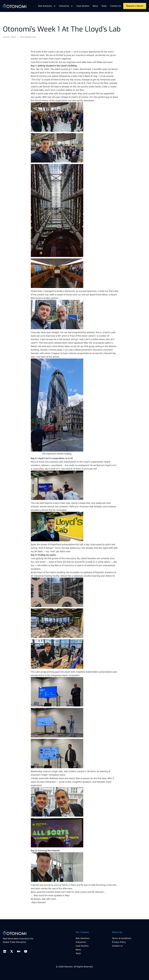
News (95, 6)
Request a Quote (135, 6)
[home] (15, 6)
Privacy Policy (119, 942)
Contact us (117, 946)
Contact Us (116, 6)
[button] (47, 6)
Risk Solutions (83, 938)
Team (104, 6)
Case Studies (83, 6)
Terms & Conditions (122, 938)
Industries (81, 942)
